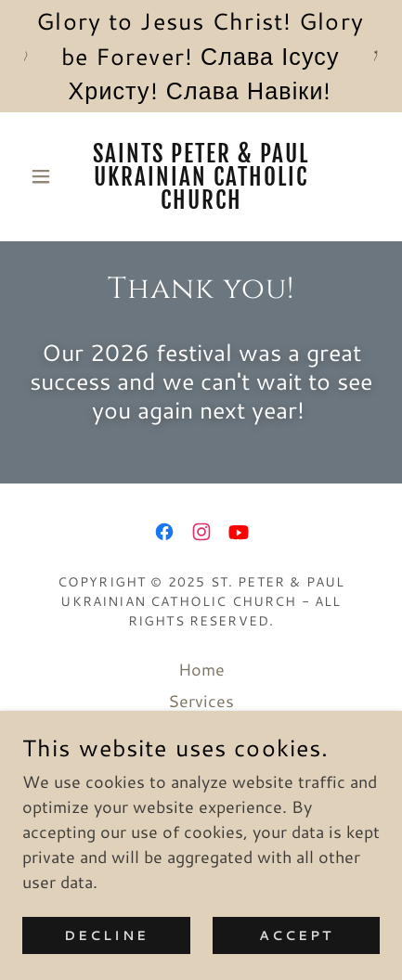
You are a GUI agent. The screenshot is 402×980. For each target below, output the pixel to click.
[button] (49, 176)
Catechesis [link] (201, 764)
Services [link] (201, 701)
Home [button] (201, 669)
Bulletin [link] (201, 732)
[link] (201, 177)
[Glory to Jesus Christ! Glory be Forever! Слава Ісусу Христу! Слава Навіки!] (201, 56)
